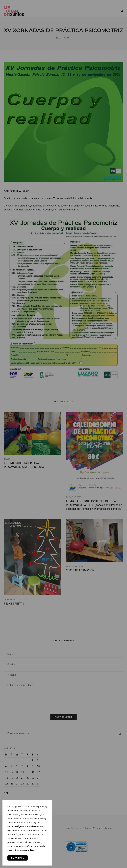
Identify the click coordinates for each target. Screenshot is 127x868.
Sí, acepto (18, 858)
